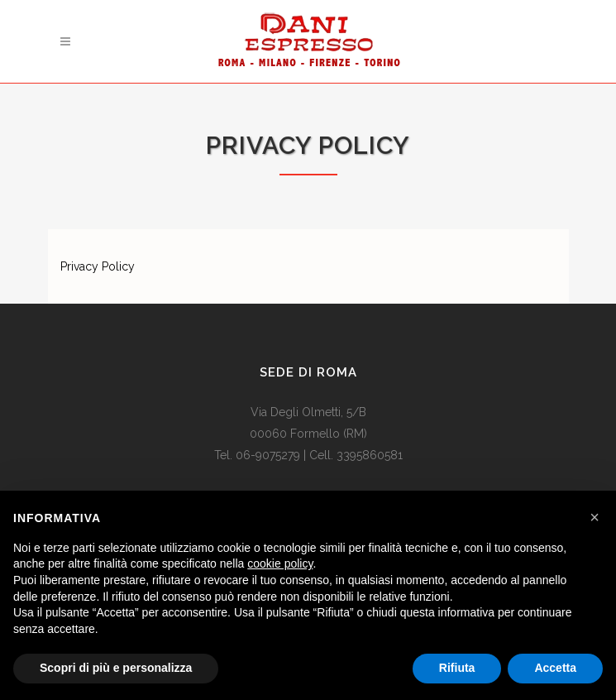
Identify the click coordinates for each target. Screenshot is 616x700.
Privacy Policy (98, 266)
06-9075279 (268, 455)
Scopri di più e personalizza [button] (116, 668)
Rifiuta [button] (457, 668)
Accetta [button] (555, 668)
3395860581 (370, 455)
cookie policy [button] (280, 563)
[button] (595, 517)
